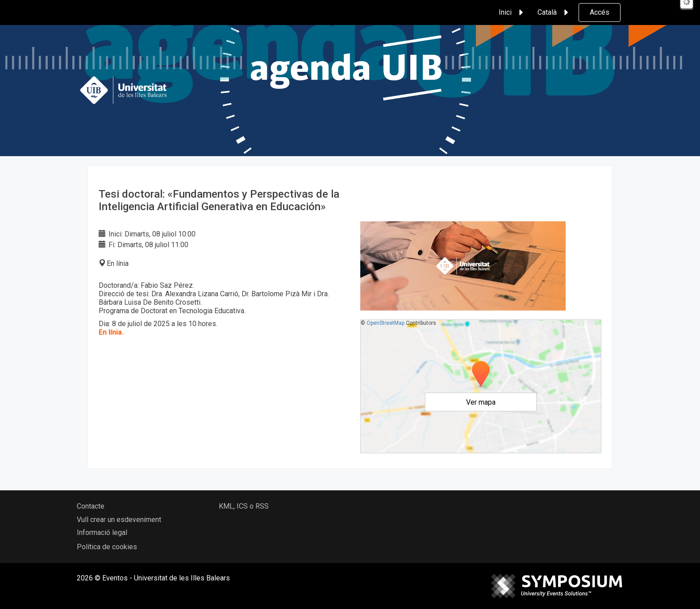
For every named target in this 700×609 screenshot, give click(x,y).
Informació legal (102, 532)
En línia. (111, 332)
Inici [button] (512, 12)
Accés (600, 12)
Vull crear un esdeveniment (119, 520)
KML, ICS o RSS (244, 506)
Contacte (91, 506)
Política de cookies (107, 547)
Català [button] (554, 12)
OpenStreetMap (385, 323)
